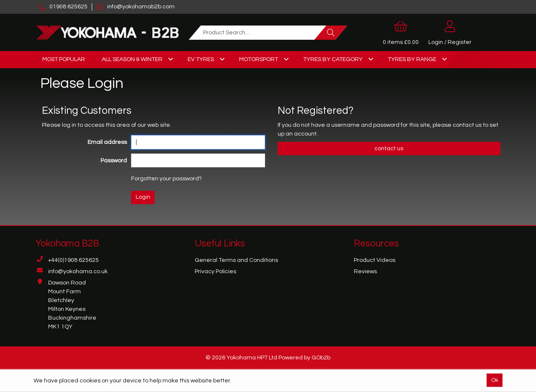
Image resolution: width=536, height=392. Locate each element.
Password (114, 161)
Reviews (365, 272)
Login (143, 197)
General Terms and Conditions (236, 260)
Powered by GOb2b (304, 358)
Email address (107, 142)
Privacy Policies (215, 272)
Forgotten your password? (166, 179)
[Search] (331, 33)
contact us (468, 125)
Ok (495, 380)
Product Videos (375, 260)
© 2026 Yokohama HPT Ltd (241, 358)
